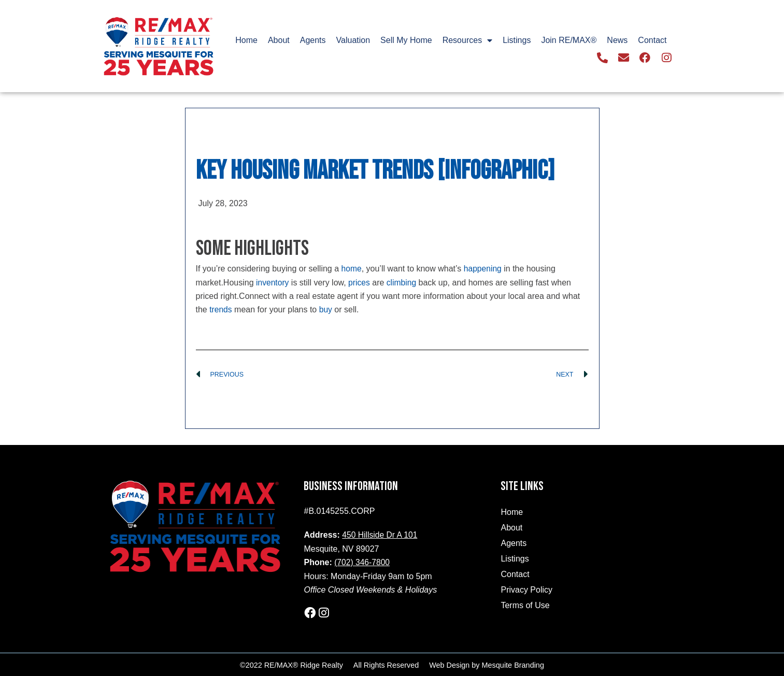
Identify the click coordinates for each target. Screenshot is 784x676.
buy (326, 310)
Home (246, 41)
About (279, 41)
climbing (403, 282)
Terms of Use (525, 605)
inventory (273, 282)
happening (484, 269)
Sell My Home (406, 41)
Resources (467, 41)
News (617, 41)
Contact (652, 41)
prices (360, 282)
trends (221, 310)
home (352, 269)
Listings (517, 41)
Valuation (353, 41)
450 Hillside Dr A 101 (381, 535)
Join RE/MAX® (569, 41)
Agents (313, 41)
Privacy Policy (526, 590)
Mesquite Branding (513, 664)
